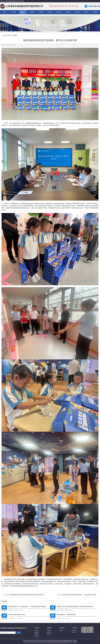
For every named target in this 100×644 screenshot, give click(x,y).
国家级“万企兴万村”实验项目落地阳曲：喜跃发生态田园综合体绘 (75, 606)
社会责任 (50, 12)
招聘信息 (74, 631)
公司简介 (37, 631)
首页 (5, 12)
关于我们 (14, 12)
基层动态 (49, 632)
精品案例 (77, 12)
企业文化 (37, 636)
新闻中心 (23, 12)
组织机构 (37, 632)
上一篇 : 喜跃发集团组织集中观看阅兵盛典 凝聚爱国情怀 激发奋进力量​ (24, 595)
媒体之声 (49, 634)
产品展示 (68, 12)
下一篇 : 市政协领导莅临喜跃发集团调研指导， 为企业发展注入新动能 (77, 595)
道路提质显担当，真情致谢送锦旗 (66, 615)
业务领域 (32, 12)
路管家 (61, 631)
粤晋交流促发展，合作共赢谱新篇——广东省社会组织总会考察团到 (27, 606)
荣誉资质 (37, 634)
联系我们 (95, 12)
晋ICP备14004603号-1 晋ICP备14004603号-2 (33, 641)
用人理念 (74, 632)
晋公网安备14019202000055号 (49, 641)
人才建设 (41, 12)
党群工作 (59, 12)
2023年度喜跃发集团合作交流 (17, 615)
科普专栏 (86, 12)
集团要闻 (15, 35)
